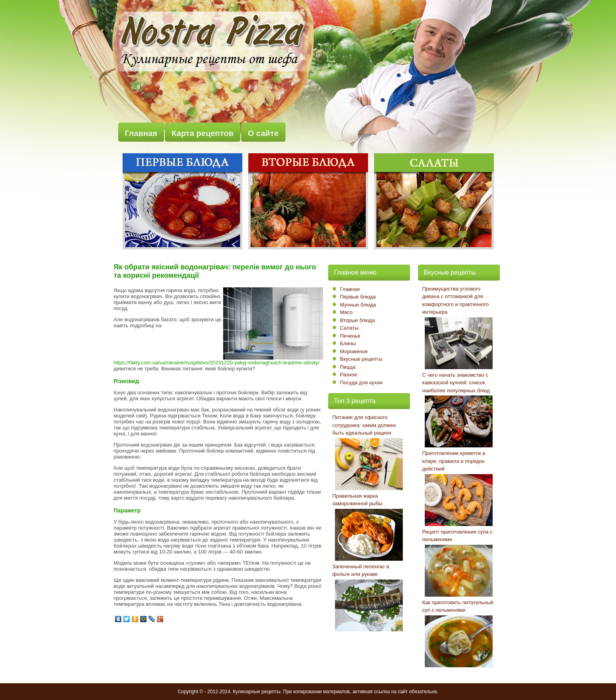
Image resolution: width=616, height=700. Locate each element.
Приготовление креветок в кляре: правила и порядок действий (454, 461)
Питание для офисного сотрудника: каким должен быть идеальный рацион (364, 425)
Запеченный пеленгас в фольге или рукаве (361, 570)
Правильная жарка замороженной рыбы (358, 500)
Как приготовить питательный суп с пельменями (458, 606)
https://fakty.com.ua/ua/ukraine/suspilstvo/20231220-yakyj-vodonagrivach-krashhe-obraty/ (217, 363)
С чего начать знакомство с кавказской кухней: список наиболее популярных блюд (456, 383)
